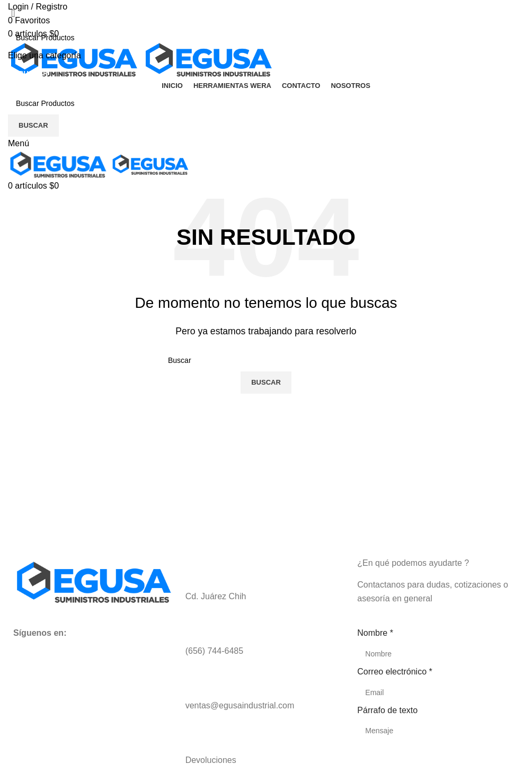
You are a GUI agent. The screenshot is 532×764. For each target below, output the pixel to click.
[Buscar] (266, 38)
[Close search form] (13, 13)
